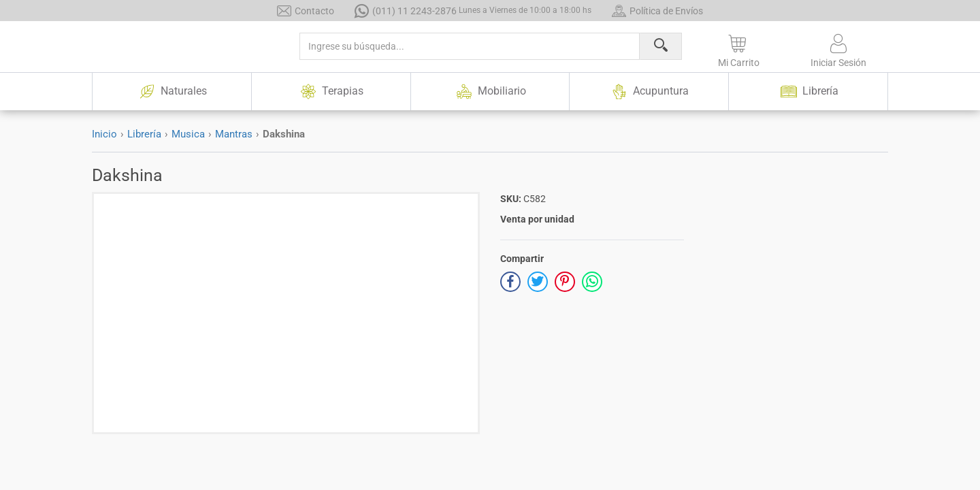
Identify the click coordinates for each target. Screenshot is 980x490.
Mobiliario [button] (490, 92)
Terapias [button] (331, 92)
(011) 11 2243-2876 (473, 11)
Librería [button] (808, 92)
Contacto (306, 11)
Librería (144, 134)
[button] (739, 48)
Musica (188, 134)
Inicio (104, 134)
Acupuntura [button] (649, 92)
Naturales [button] (171, 92)
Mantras (234, 134)
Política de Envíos (657, 11)
